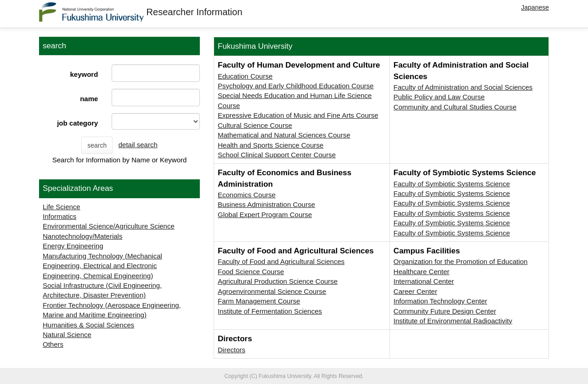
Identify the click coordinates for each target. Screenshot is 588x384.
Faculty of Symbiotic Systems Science (452, 184)
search (97, 145)
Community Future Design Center (445, 311)
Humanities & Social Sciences (88, 325)
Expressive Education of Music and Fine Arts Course (298, 115)
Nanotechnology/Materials (82, 236)
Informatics (59, 216)
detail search (138, 145)
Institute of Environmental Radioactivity (453, 321)
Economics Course (247, 195)
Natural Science (67, 335)
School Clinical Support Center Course (277, 155)
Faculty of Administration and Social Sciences (463, 87)
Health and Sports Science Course (271, 145)
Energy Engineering (73, 246)
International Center (424, 281)
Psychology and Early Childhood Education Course (296, 86)
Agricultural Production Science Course (278, 281)
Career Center (416, 291)
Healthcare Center (422, 272)
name (89, 99)
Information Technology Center (441, 301)
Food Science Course (251, 272)
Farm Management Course (259, 301)
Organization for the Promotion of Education (461, 261)
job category (77, 123)
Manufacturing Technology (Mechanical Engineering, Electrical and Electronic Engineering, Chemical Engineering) (102, 266)
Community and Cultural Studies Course (455, 107)
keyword (84, 74)
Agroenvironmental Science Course (272, 291)
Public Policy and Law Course (439, 97)
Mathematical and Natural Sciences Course (284, 135)
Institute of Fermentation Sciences (270, 311)
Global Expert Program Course (265, 215)
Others (53, 344)
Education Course (245, 76)
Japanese (535, 7)
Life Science (62, 207)
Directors (232, 350)
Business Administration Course (266, 204)
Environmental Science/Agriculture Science (109, 226)
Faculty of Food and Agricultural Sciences (281, 261)
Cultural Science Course (255, 125)
